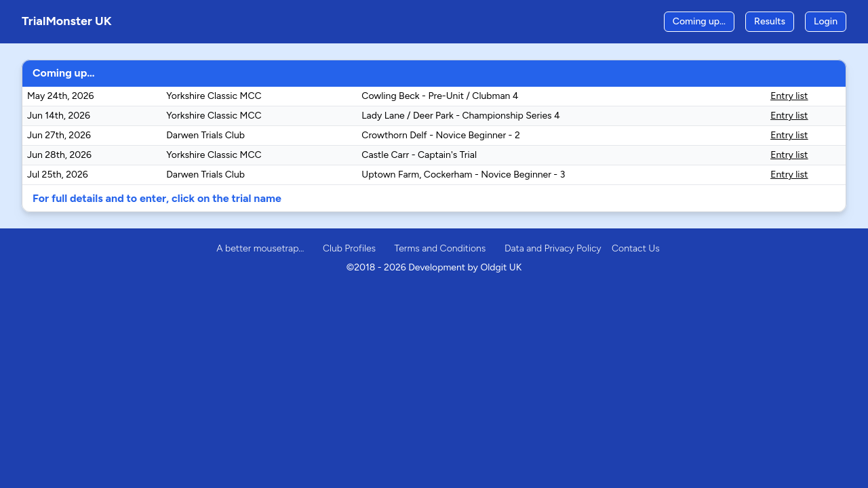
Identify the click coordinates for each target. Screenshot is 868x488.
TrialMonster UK (67, 21)
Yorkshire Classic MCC (214, 96)
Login (826, 21)
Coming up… (699, 21)
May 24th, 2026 (61, 96)
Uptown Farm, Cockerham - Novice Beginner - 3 (463, 175)
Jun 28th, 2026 (59, 155)
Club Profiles (349, 248)
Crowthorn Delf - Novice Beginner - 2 (440, 135)
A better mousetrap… (260, 248)
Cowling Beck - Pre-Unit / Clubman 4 (440, 96)
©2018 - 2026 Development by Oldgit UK (434, 267)
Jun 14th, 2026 (59, 116)
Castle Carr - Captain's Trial (419, 155)
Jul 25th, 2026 (58, 175)
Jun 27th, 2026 (59, 135)
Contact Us (636, 248)
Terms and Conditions (440, 248)
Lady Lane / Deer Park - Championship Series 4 (460, 116)
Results (770, 21)
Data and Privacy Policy (553, 248)
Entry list (789, 96)
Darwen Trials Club (205, 135)
